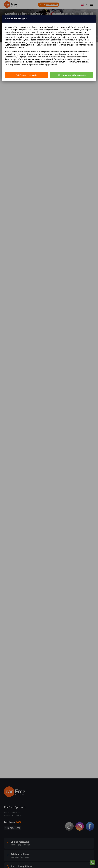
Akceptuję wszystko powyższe (72, 75)
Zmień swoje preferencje (26, 75)
